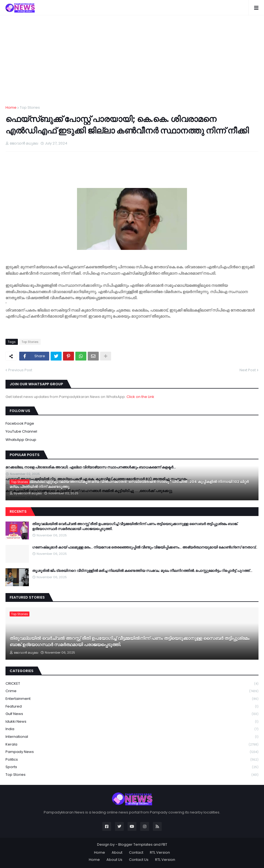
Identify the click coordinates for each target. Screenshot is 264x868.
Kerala (132, 745)
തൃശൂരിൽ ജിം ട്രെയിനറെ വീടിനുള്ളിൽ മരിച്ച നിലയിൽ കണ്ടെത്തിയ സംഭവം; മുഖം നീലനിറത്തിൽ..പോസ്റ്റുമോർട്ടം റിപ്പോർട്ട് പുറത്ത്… (142, 571)
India (132, 729)
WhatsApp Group (21, 440)
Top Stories (30, 107)
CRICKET (132, 684)
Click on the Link (140, 397)
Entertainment (132, 699)
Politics (132, 760)
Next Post (248, 370)
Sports (132, 767)
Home (11, 107)
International (132, 737)
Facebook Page (20, 423)
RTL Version (160, 852)
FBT (164, 844)
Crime (132, 691)
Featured (132, 707)
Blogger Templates (135, 844)
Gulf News (132, 714)
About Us (114, 860)
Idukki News (132, 722)
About (117, 852)
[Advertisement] (132, 64)
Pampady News (132, 752)
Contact (136, 852)
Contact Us (139, 860)
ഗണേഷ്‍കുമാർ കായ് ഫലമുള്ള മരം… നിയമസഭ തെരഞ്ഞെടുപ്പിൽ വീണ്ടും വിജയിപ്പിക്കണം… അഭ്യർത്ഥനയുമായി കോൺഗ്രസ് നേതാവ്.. (145, 547)
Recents (18, 511)
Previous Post (20, 370)
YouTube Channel (21, 431)
